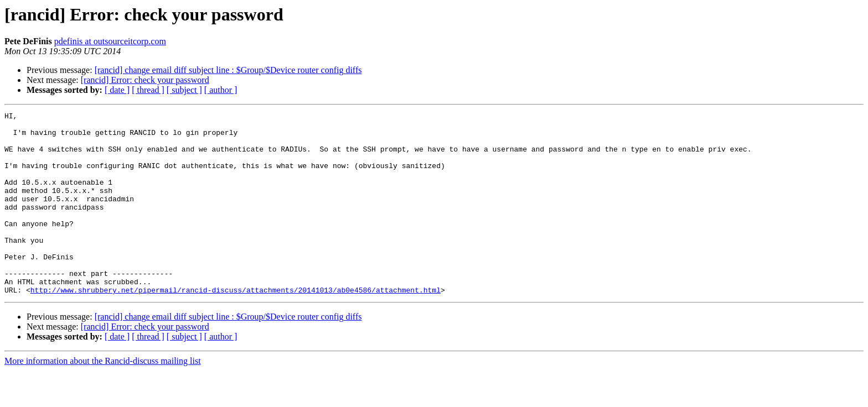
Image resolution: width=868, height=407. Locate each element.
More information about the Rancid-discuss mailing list (103, 397)
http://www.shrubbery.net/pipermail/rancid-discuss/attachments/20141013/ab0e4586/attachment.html (236, 326)
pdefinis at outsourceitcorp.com (110, 41)
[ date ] (117, 90)
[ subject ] (184, 90)
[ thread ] (148, 90)
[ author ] (221, 90)
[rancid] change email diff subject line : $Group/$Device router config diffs (228, 70)
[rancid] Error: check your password (145, 80)
